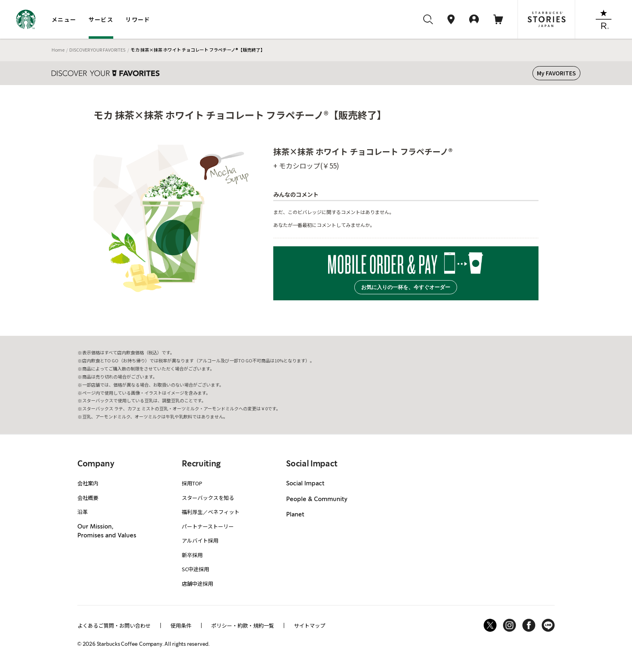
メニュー (64, 19)
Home (58, 50)
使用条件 (181, 625)
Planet (295, 515)
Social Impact (305, 484)
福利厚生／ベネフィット (211, 512)
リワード (138, 19)
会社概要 (88, 498)
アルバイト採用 (200, 540)
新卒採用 (192, 555)
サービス (101, 19)
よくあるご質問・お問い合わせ (114, 625)
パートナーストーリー (208, 526)
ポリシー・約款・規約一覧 (243, 625)
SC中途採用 (195, 569)
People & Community (317, 499)
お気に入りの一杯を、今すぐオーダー (406, 287)
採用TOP (192, 483)
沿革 (83, 512)
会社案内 (88, 483)
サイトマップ (310, 625)
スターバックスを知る (208, 498)
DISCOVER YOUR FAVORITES (97, 50)
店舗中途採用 (197, 584)
